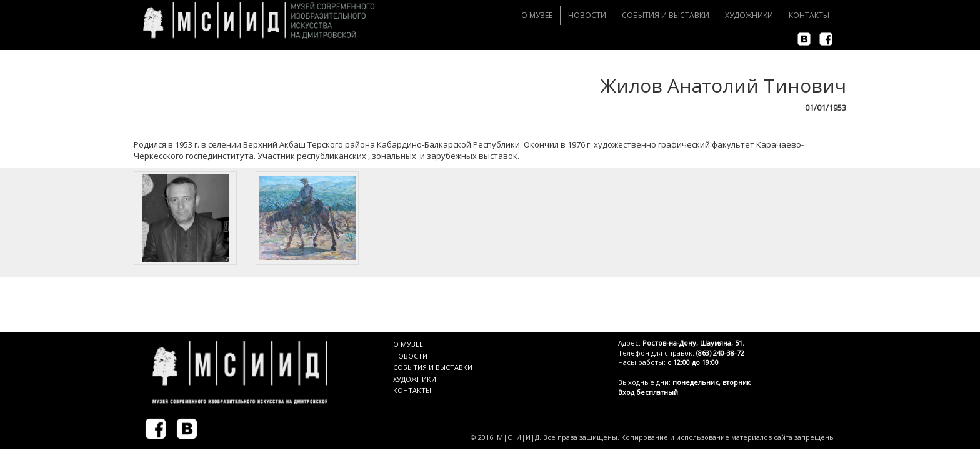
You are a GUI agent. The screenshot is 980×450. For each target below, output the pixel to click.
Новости (587, 15)
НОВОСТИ (410, 356)
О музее (537, 15)
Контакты (809, 15)
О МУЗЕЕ (408, 344)
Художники (749, 15)
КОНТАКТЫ (412, 390)
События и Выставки (666, 15)
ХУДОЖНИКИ (415, 379)
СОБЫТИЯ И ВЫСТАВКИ (433, 367)
